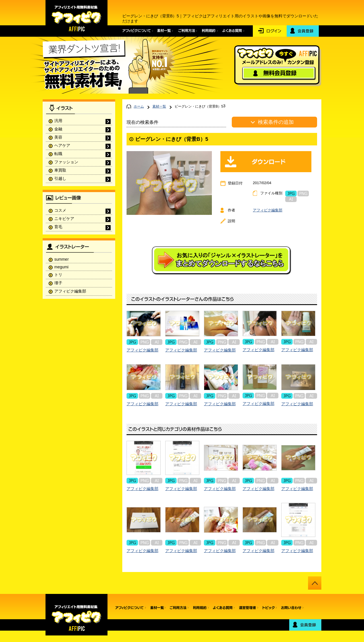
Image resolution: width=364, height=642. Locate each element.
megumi (61, 267)
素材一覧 (159, 106)
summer (62, 259)
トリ (58, 275)
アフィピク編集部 (268, 210)
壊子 (58, 283)
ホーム (139, 106)
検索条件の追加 (276, 122)
